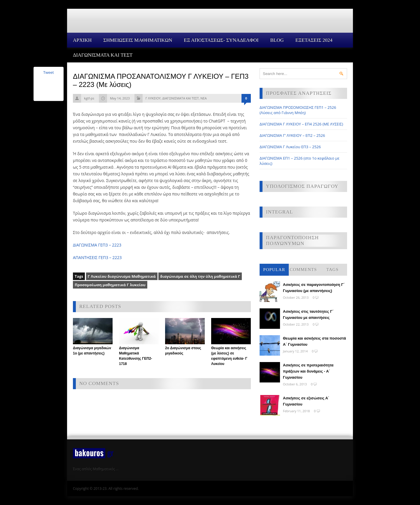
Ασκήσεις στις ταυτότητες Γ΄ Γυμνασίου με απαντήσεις (308, 314)
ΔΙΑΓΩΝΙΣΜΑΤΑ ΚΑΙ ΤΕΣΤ (103, 55)
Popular (274, 270)
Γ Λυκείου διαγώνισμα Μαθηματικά (122, 276)
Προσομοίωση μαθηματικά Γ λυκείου (110, 285)
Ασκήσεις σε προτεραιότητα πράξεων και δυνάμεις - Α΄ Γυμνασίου (308, 371)
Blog (277, 40)
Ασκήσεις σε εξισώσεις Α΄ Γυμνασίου (306, 401)
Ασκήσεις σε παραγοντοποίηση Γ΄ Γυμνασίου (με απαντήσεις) (314, 288)
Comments (303, 270)
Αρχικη (82, 40)
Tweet (48, 72)
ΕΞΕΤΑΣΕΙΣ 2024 (314, 40)
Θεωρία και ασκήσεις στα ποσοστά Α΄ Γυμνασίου (314, 341)
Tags (332, 270)
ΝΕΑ (203, 98)
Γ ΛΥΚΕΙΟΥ (153, 98)
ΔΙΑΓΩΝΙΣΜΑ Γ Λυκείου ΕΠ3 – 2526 (290, 147)
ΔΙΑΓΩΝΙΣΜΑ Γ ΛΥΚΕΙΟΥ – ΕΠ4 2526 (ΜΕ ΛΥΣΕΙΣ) (301, 124)
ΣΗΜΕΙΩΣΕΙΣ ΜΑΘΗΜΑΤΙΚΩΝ (138, 40)
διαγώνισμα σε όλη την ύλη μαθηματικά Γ (200, 276)
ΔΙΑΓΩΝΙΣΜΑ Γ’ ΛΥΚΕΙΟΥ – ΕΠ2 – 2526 (292, 135)
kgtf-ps (89, 98)
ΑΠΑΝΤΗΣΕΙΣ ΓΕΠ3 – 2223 (97, 257)
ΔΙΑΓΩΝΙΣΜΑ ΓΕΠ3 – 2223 (97, 245)
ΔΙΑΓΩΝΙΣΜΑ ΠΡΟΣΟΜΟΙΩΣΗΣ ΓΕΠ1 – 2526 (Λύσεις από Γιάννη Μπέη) (298, 110)
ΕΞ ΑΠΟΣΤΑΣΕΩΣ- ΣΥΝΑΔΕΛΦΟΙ (221, 40)
